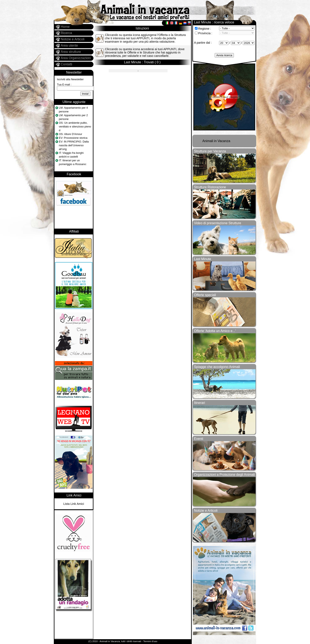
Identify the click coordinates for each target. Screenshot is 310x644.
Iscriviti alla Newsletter (70, 79)
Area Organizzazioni (76, 58)
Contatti (66, 64)
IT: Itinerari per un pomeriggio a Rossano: (73, 162)
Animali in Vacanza (216, 141)
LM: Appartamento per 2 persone (73, 117)
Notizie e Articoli (73, 39)
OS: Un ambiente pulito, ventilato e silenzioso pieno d (75, 127)
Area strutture (71, 52)
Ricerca (66, 33)
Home (65, 27)
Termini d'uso (150, 641)
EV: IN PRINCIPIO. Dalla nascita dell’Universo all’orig (74, 145)
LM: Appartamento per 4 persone (73, 110)
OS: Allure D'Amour (71, 134)
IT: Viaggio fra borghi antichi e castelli (71, 155)
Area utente (69, 45)
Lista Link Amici (74, 504)
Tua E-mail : (64, 85)
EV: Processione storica (73, 138)
